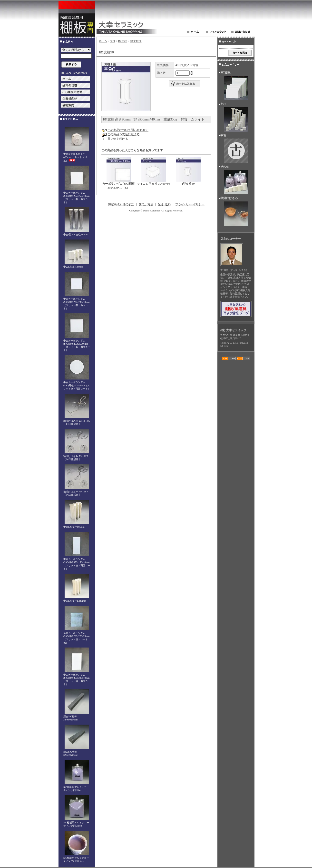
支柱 (113, 41)
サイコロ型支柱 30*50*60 (153, 184)
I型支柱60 (188, 184)
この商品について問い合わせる (128, 130)
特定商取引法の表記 (121, 204)
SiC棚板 (236, 86)
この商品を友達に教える (124, 134)
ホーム (103, 41)
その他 (236, 180)
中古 (236, 149)
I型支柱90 (136, 41)
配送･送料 (164, 204)
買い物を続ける (118, 139)
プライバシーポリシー (190, 204)
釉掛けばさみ (236, 212)
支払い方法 (146, 204)
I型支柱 (122, 41)
